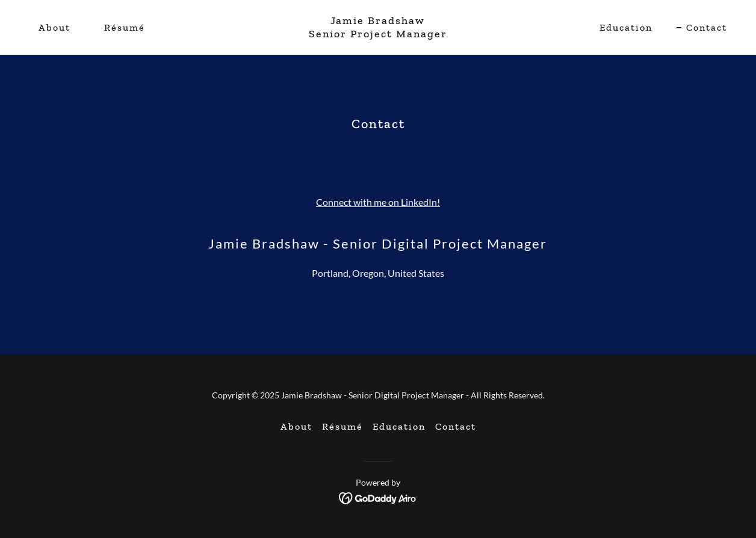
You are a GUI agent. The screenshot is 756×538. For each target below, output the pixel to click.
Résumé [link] (125, 27)
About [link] (54, 27)
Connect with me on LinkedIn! (378, 202)
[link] (378, 33)
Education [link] (626, 27)
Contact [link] (707, 27)
